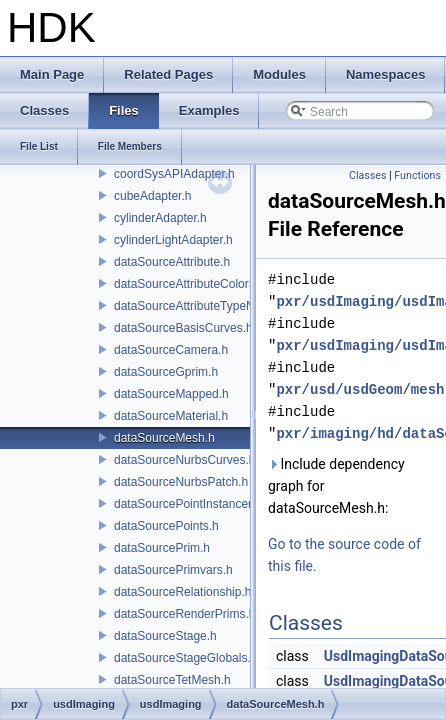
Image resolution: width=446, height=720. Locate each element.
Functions (417, 175)
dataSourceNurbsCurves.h (184, 460)
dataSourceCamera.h (171, 350)
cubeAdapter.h (152, 196)
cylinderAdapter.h (160, 218)
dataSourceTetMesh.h (172, 680)
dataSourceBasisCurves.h (183, 328)
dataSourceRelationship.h (182, 592)
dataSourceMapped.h (171, 394)
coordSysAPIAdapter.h (174, 174)
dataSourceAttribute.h (172, 262)
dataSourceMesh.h (164, 438)
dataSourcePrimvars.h (173, 570)
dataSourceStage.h (165, 636)
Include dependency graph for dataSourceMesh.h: (336, 486)
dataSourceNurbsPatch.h (181, 482)
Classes (367, 175)
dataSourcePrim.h (162, 548)
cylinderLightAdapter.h (173, 240)
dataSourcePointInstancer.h (187, 504)
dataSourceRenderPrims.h (184, 614)
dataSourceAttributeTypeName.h (201, 306)
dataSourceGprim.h (166, 372)
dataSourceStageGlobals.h (185, 658)
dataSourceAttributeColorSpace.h (203, 284)
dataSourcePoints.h (166, 526)
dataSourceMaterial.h (171, 416)
